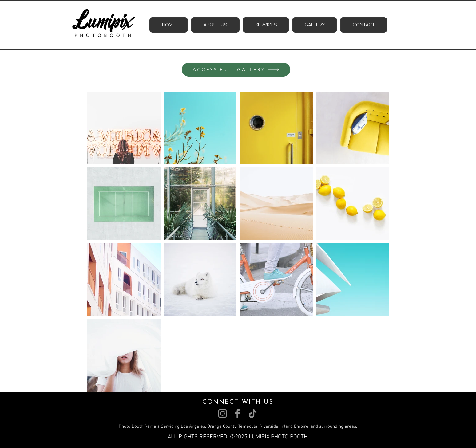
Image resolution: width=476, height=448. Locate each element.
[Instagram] (222, 413)
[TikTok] (253, 413)
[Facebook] (238, 413)
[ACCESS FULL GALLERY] (236, 70)
